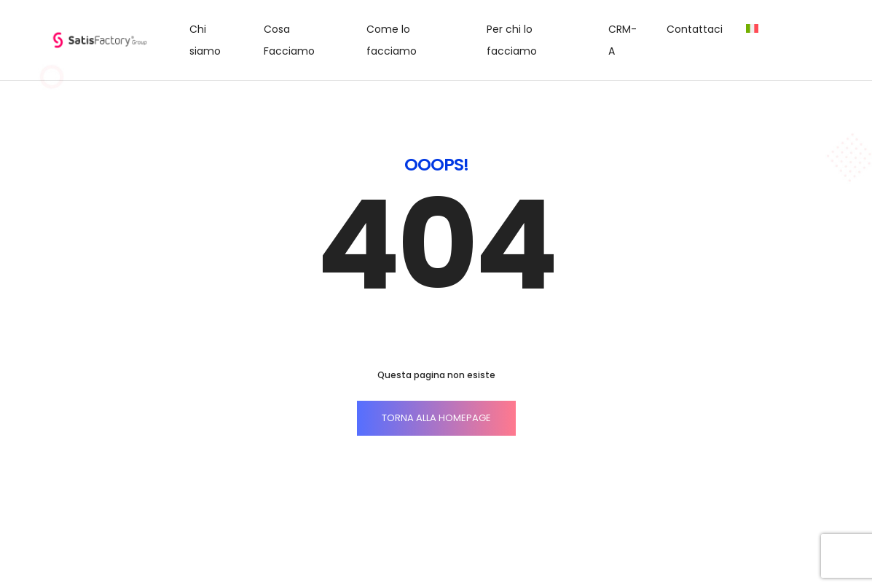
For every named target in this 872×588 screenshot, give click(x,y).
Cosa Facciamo (289, 40)
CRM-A (622, 40)
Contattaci (695, 29)
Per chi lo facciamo (512, 40)
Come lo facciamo (392, 40)
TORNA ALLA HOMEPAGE (436, 418)
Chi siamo (205, 40)
